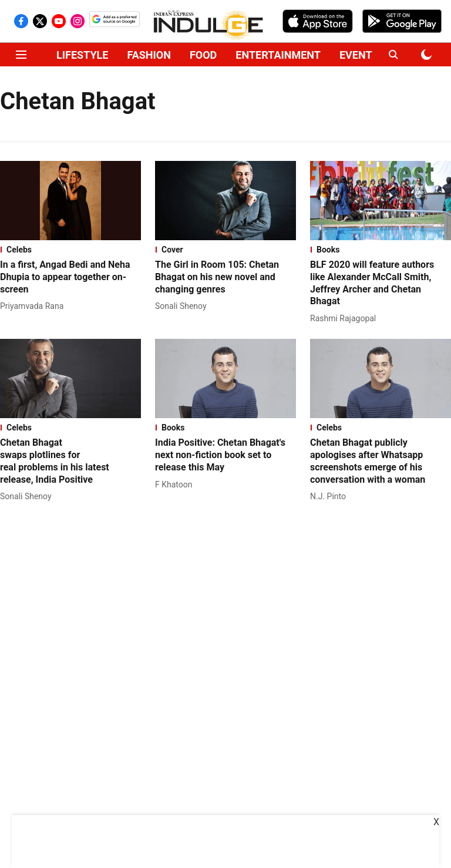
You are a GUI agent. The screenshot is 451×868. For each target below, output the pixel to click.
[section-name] (70, 250)
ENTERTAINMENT (278, 55)
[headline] (70, 277)
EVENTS (359, 55)
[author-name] (34, 306)
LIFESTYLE (82, 55)
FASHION (149, 55)
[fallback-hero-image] (70, 201)
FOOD (203, 55)
